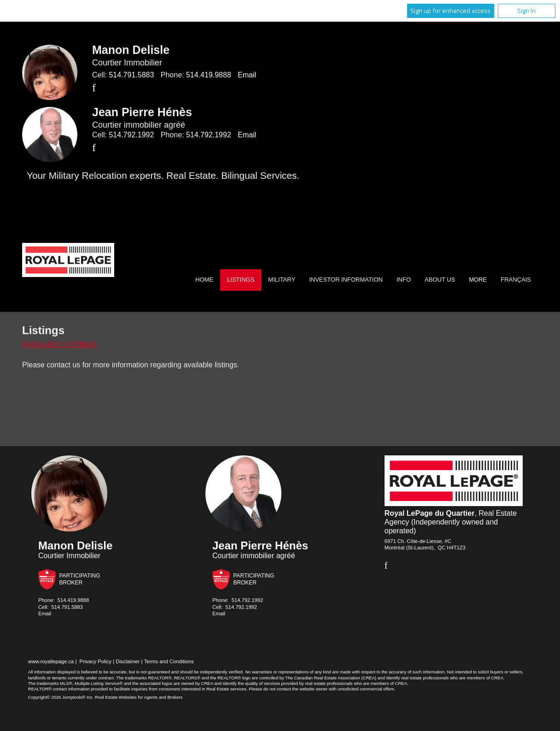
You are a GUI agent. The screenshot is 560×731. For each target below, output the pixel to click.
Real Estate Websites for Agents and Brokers (139, 697)
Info (404, 280)
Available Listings (59, 345)
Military (282, 280)
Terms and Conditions (169, 661)
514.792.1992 (131, 135)
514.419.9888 (209, 75)
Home (204, 280)
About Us (440, 280)
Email (247, 75)
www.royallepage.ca (51, 661)
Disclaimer (128, 661)
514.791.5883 (131, 75)
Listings (241, 280)
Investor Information (346, 280)
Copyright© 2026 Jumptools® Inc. (61, 697)
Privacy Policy (96, 661)
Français (516, 280)
